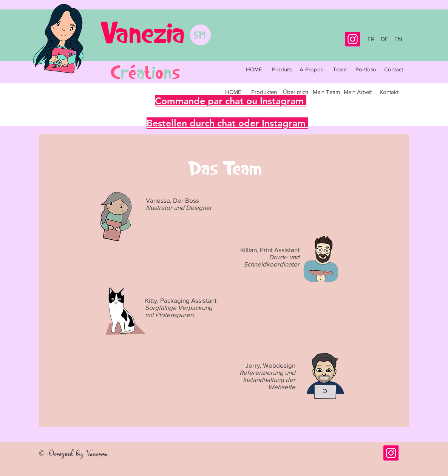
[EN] (398, 39)
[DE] (385, 39)
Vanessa (97, 453)
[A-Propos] (311, 69)
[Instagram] (353, 39)
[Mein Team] (326, 92)
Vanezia (143, 32)
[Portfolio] (366, 69)
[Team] (340, 69)
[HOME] (254, 69)
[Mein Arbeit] (358, 92)
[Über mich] (295, 92)
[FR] (371, 39)
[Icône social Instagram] (391, 453)
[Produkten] (264, 92)
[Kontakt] (389, 92)
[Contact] (394, 69)
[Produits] (282, 69)
